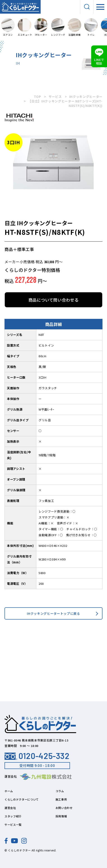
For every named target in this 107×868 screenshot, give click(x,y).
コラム (60, 791)
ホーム (9, 791)
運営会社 (10, 808)
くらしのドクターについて (22, 799)
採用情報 (61, 816)
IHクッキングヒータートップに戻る (53, 613)
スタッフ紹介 (13, 816)
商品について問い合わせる (54, 300)
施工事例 (61, 799)
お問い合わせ (64, 808)
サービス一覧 (13, 825)
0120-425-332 (37, 756)
